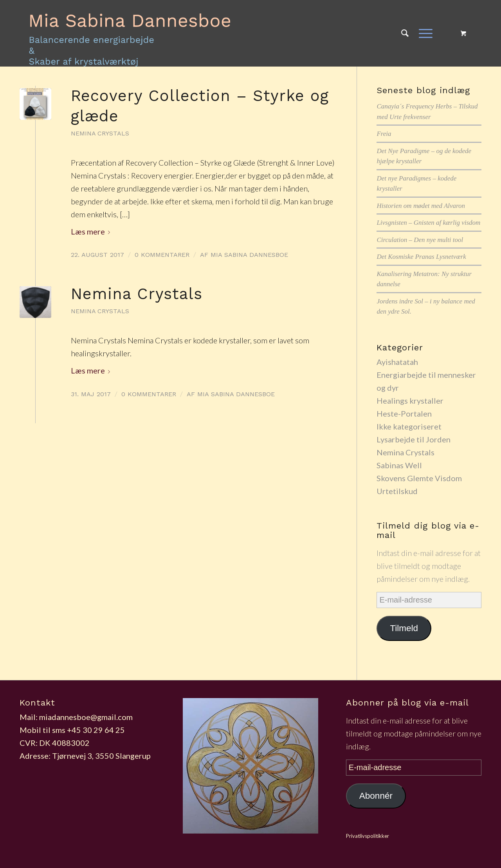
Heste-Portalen (404, 413)
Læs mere (92, 231)
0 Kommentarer (162, 255)
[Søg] (405, 33)
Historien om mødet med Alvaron (421, 206)
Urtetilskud (397, 491)
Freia (384, 134)
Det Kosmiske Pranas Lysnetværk (421, 257)
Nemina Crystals (100, 133)
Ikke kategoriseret (409, 426)
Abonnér (376, 796)
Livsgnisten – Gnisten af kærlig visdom (428, 223)
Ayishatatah (397, 362)
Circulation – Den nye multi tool (420, 240)
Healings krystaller (410, 401)
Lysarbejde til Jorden (414, 439)
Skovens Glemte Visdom (419, 478)
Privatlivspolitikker (368, 836)
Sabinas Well (399, 465)
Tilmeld (404, 628)
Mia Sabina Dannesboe (249, 255)
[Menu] (423, 33)
